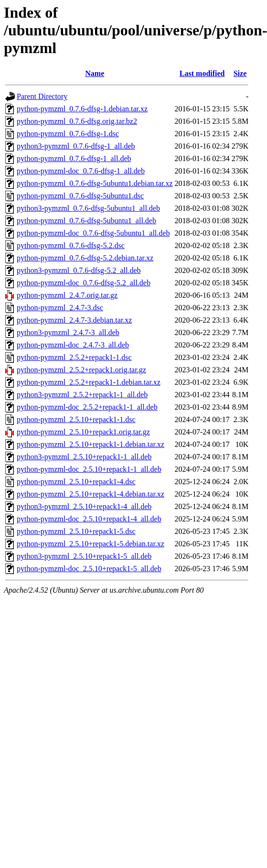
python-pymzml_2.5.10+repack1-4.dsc (76, 482)
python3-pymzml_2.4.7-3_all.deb (68, 332)
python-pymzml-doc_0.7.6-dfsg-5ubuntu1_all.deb (93, 233)
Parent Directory (42, 96)
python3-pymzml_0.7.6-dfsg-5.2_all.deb (79, 270)
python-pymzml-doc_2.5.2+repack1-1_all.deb (87, 407)
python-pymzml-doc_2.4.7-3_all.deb (73, 345)
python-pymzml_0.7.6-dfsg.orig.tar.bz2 (77, 121)
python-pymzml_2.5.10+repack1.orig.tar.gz (83, 432)
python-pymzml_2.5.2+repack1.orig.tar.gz (81, 370)
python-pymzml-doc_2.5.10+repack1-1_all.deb (89, 469)
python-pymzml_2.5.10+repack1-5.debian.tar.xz (91, 544)
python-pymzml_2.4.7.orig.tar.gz (67, 295)
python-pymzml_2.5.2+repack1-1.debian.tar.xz (89, 382)
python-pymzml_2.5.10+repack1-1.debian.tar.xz (91, 444)
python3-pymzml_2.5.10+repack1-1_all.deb (84, 457)
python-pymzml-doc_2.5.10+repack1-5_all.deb (89, 569)
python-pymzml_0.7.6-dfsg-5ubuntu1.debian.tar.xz (95, 183)
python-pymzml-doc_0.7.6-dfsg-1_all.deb (81, 171)
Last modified (202, 73)
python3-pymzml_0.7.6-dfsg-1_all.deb (76, 146)
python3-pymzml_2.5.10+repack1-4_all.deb (84, 506)
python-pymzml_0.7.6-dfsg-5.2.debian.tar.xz (85, 258)
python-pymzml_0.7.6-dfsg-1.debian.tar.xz (82, 109)
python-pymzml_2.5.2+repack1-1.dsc (74, 357)
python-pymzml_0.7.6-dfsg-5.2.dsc (71, 245)
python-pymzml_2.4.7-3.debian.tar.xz (74, 320)
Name (95, 73)
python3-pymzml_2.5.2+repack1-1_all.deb (82, 395)
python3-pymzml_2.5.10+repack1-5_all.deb (84, 556)
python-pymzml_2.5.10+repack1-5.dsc (76, 531)
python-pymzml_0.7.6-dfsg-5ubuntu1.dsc (80, 196)
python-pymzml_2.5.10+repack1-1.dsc (76, 419)
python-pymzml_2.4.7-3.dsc (60, 308)
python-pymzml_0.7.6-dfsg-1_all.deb (74, 158)
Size (240, 73)
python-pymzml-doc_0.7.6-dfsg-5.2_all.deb (84, 283)
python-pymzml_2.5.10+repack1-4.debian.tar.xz (91, 494)
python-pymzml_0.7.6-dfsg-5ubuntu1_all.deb (86, 221)
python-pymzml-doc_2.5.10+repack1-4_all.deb (89, 519)
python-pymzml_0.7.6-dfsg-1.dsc (68, 134)
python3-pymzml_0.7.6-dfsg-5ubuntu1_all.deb (88, 208)
